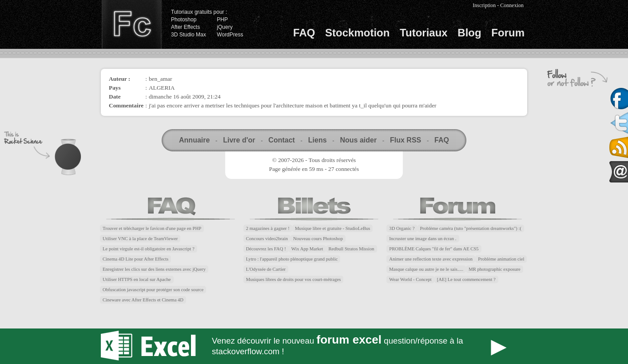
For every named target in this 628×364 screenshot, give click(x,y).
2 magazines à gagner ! (268, 228)
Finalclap (131, 24)
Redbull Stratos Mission (352, 249)
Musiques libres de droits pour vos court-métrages (294, 279)
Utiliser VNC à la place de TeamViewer (140, 239)
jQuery (225, 27)
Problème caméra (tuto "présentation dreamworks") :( (471, 228)
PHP (222, 20)
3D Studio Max (189, 35)
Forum (508, 33)
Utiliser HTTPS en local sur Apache (137, 279)
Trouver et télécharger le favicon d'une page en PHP (152, 228)
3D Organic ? (402, 228)
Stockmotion (357, 33)
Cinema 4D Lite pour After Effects (135, 259)
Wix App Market (307, 249)
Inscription (484, 5)
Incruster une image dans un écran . (423, 239)
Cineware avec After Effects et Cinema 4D (143, 300)
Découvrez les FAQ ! (266, 249)
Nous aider (358, 140)
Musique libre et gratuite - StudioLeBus (333, 228)
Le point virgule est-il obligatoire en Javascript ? (149, 249)
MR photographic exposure (495, 269)
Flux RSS (405, 140)
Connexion (512, 5)
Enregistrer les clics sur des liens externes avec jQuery (154, 269)
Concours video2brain (267, 239)
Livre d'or (239, 140)
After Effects (185, 27)
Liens (318, 140)
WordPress (230, 35)
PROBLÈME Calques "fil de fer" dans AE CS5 (434, 249)
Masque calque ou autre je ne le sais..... (426, 269)
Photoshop (184, 20)
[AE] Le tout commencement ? (466, 279)
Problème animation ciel (501, 259)
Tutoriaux (424, 33)
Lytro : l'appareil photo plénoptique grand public (292, 259)
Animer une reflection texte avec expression (431, 259)
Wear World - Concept (410, 279)
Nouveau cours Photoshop (318, 239)
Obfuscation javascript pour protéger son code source (153, 290)
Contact (282, 140)
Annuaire (194, 140)
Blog (469, 33)
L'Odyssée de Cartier (266, 269)
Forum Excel (314, 346)
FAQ (304, 33)
